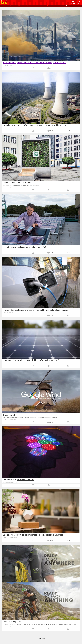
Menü (80, 3)
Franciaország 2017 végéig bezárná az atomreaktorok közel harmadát (34, 125)
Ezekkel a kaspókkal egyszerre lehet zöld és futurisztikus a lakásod (33, 535)
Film (28, 6)
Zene (77, 6)
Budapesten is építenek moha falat (19, 183)
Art (11, 6)
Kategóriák (73, 3)
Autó (19, 6)
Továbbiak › (41, 639)
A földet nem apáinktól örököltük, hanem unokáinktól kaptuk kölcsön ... (35, 63)
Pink (48, 6)
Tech (68, 6)
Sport (58, 6)
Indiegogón (47, 624)
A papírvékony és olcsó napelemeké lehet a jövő (25, 247)
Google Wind (9, 415)
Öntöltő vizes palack (12, 622)
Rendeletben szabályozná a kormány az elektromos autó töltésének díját (36, 310)
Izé (4, 6)
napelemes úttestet (25, 479)
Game (38, 6)
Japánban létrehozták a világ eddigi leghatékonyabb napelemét (31, 360)
